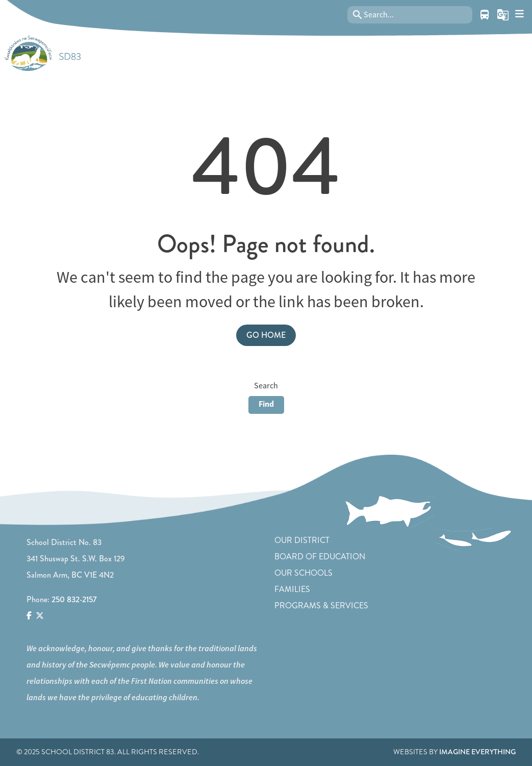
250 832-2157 (74, 599)
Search (266, 386)
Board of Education (320, 557)
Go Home (266, 335)
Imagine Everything (477, 752)
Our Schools (303, 573)
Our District (302, 540)
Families (292, 589)
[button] (503, 15)
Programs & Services (321, 606)
